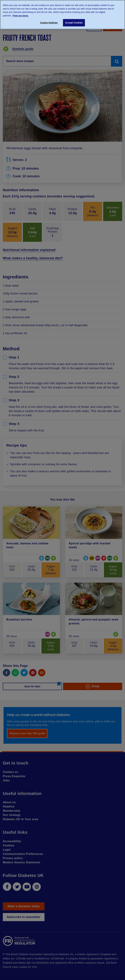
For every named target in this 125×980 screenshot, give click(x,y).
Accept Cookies (74, 23)
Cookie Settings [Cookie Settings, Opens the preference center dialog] (49, 23)
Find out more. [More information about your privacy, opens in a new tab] (21, 16)
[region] (62, 15)
